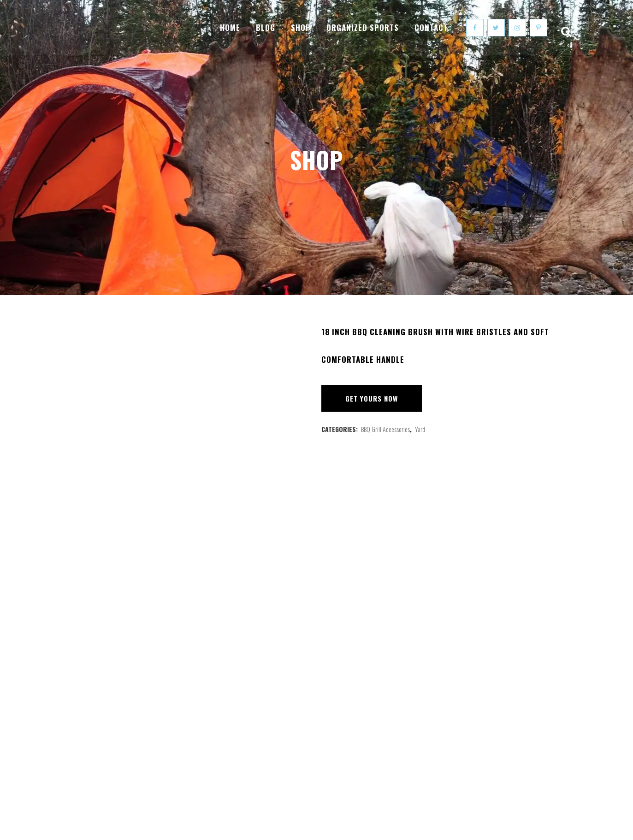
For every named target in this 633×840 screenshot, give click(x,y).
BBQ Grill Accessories (385, 429)
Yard (420, 429)
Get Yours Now (372, 398)
